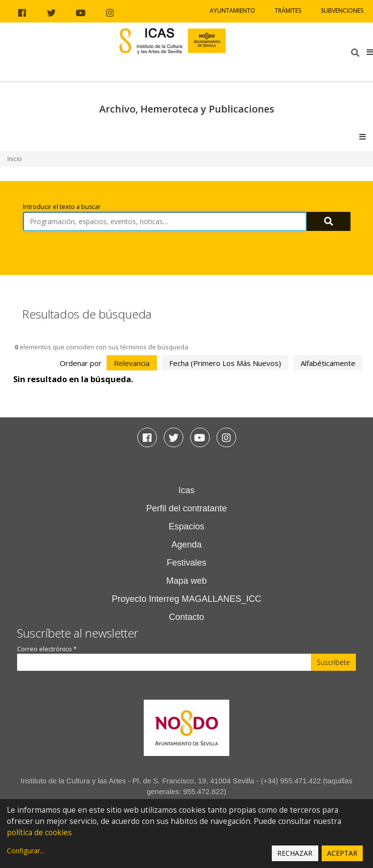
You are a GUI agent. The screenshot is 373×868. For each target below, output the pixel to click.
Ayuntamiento (232, 11)
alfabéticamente (328, 363)
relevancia (132, 363)
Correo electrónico (47, 649)
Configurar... (26, 851)
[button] (370, 52)
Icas (186, 490)
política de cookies (39, 833)
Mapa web (186, 581)
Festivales (186, 563)
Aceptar (342, 853)
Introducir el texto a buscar (62, 207)
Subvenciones (342, 11)
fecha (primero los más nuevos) (225, 363)
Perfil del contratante (186, 508)
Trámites (288, 11)
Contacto (186, 617)
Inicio (15, 159)
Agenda (186, 545)
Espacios (186, 526)
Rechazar (295, 853)
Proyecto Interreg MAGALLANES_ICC (186, 599)
